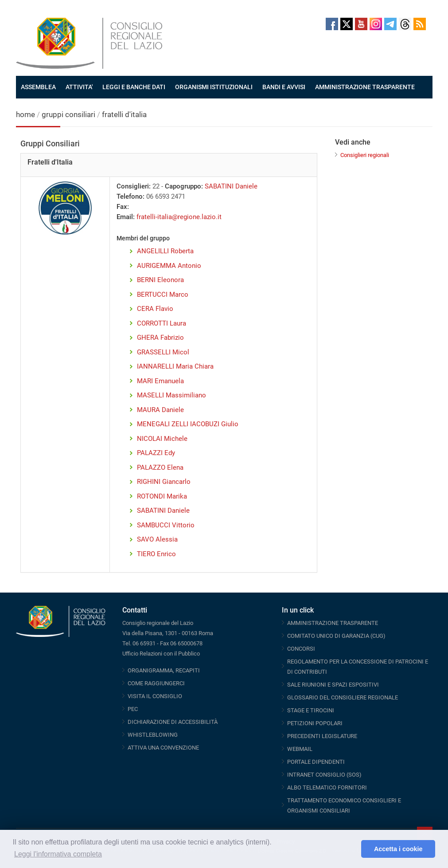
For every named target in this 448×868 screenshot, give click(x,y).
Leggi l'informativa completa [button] (58, 854)
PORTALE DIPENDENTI (316, 762)
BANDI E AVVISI (284, 87)
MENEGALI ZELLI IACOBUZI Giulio (188, 424)
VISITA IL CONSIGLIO (155, 696)
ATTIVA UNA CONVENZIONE (163, 748)
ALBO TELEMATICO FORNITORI (327, 787)
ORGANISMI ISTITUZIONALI (214, 87)
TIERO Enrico (156, 554)
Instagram (376, 24)
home (25, 114)
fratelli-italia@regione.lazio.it (179, 217)
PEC (133, 709)
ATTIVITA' (79, 87)
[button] (352, 849)
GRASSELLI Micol (163, 352)
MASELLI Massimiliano (171, 395)
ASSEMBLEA (38, 87)
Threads (405, 24)
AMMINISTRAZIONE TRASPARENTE (365, 87)
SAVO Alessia (157, 539)
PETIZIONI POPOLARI (315, 723)
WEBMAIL (300, 749)
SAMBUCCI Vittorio (166, 525)
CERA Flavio (155, 309)
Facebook (332, 24)
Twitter (347, 24)
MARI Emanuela (160, 381)
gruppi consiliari (68, 114)
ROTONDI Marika (162, 496)
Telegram (390, 24)
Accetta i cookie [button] (398, 849)
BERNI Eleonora (160, 280)
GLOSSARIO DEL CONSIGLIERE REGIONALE (343, 697)
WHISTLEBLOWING (153, 735)
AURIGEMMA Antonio (169, 266)
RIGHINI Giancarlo (164, 482)
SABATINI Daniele (231, 186)
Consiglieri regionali (365, 155)
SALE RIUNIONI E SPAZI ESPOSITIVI (333, 685)
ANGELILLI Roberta (165, 251)
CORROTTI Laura (162, 323)
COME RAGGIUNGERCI (156, 683)
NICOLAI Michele (162, 439)
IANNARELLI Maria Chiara (175, 366)
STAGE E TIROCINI (311, 710)
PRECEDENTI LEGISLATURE (322, 736)
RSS (420, 24)
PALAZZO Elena (160, 467)
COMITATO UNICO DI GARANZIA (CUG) (336, 636)
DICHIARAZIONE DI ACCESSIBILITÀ (173, 722)
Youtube (361, 24)
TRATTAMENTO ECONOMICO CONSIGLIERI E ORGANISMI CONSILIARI (344, 805)
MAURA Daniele (160, 410)
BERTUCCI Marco (163, 295)
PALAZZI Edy (156, 453)
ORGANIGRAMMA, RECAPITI (164, 670)
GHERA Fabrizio (160, 338)
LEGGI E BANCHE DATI (134, 87)
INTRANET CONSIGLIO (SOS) (324, 775)
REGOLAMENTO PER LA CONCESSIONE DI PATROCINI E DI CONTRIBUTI (358, 667)
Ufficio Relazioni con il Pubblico (161, 654)
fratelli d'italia (124, 114)
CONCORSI (301, 649)
